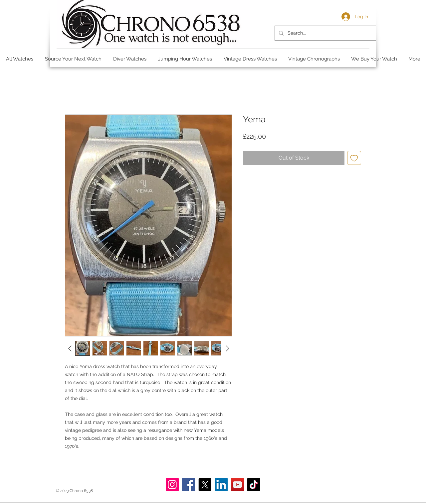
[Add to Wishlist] (354, 158)
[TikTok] (254, 485)
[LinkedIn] (221, 485)
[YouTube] (237, 485)
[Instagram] (172, 485)
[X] (205, 485)
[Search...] (325, 33)
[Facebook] (189, 485)
